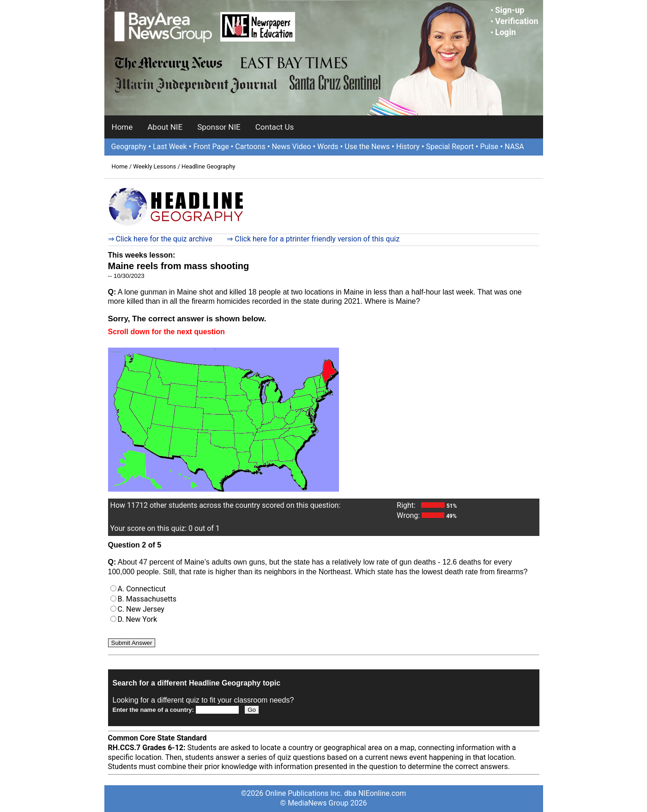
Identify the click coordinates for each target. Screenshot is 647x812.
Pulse (489, 147)
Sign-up (510, 10)
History (408, 147)
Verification (517, 21)
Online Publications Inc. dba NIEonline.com (336, 793)
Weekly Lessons (154, 166)
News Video (291, 147)
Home (122, 127)
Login (505, 32)
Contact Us (275, 127)
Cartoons (250, 147)
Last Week (170, 147)
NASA (514, 147)
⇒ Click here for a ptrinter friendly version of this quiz (313, 239)
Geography (129, 147)
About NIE (165, 127)
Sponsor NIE (219, 127)
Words (328, 147)
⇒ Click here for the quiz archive (160, 239)
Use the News (367, 147)
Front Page (211, 147)
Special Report (450, 147)
